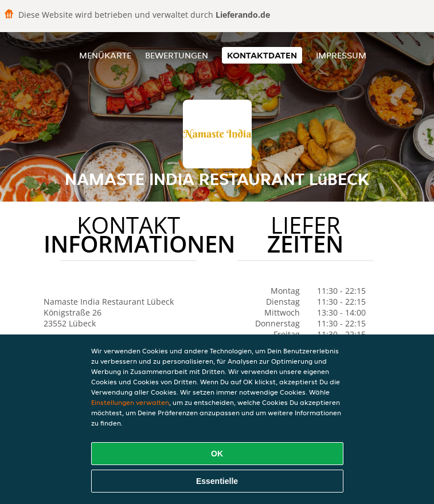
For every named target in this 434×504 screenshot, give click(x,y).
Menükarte (105, 55)
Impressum (341, 55)
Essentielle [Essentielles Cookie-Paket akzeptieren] (217, 481)
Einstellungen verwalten (130, 402)
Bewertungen (177, 55)
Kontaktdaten (262, 55)
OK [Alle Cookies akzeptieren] (217, 454)
